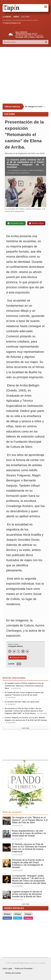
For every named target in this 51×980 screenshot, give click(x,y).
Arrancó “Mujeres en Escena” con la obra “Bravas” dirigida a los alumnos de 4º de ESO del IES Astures (26, 720)
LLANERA (7, 17)
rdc (19, 664)
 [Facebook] (18, 651)
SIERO (16, 17)
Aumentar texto (16, 223)
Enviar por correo (17, 658)
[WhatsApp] (10, 651)
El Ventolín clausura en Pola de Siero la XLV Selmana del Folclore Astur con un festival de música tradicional (29, 848)
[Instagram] (23, 651)
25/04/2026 (17, 826)
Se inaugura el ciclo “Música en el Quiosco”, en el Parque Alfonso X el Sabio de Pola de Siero (30, 820)
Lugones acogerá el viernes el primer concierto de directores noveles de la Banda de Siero (27, 894)
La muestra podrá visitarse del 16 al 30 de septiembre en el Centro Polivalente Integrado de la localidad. (26, 163)
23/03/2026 (17, 900)
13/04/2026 (17, 839)
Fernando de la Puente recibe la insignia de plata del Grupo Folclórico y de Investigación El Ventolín (28, 864)
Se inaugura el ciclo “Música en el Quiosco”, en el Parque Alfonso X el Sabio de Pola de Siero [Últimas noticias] (36, 107)
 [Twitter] (14, 651)
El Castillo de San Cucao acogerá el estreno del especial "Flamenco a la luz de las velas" (24, 695)
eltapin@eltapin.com (13, 23)
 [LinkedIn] (27, 651)
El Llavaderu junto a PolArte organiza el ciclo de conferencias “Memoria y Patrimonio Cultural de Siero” (24, 686)
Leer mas (25, 728)
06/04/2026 (17, 871)
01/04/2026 (17, 886)
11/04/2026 (17, 855)
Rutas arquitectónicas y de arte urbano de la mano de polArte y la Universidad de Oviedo (29, 833)
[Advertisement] (26, 75)
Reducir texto (36, 223)
